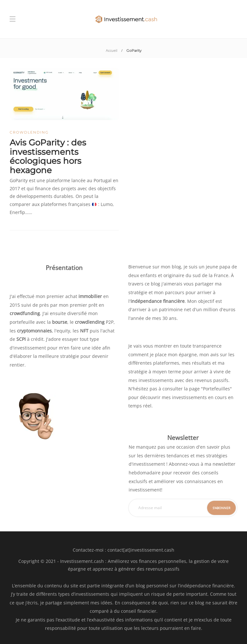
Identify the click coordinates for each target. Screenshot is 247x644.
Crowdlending (29, 132)
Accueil (112, 50)
